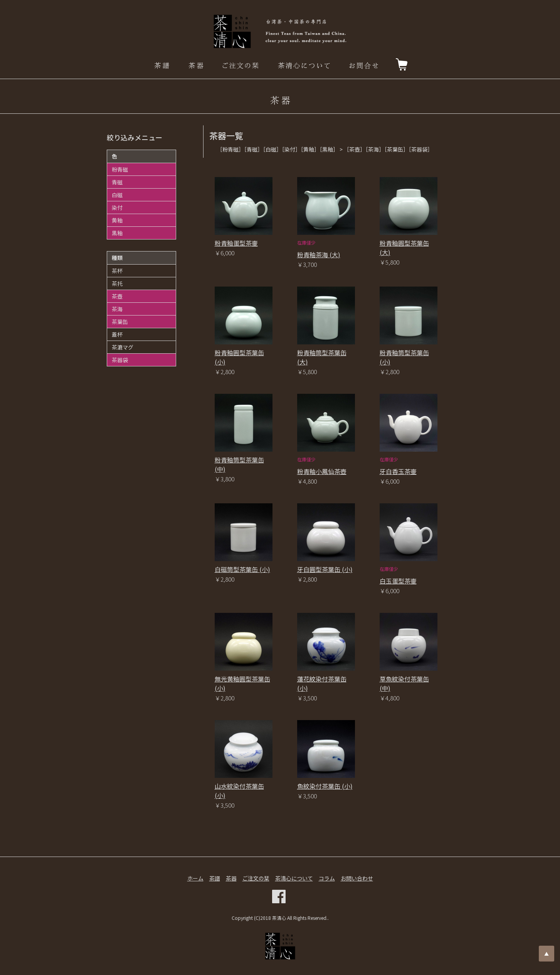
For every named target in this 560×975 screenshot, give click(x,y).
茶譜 (215, 878)
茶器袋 (120, 360)
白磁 (117, 195)
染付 (117, 207)
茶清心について (294, 878)
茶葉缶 (120, 322)
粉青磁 (120, 169)
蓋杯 (117, 334)
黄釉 (117, 220)
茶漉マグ (123, 347)
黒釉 (117, 233)
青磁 (117, 182)
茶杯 (117, 271)
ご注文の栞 (256, 878)
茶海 (117, 309)
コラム (327, 878)
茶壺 (117, 296)
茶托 (117, 283)
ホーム (195, 878)
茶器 (231, 878)
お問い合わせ (357, 878)
